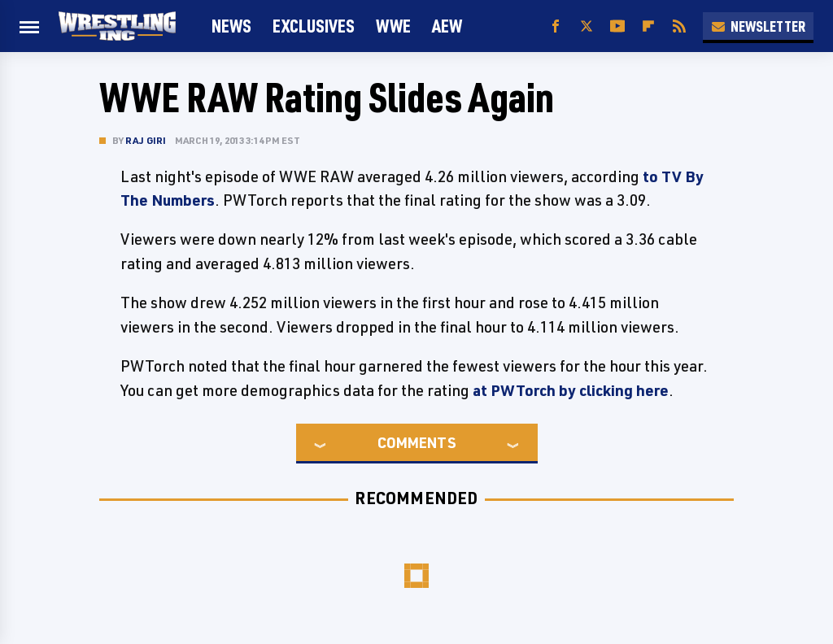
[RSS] (679, 26)
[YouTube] (617, 26)
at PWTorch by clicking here (571, 390)
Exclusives (314, 26)
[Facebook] (556, 26)
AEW (447, 26)
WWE (393, 26)
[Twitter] (587, 26)
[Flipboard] (648, 26)
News (231, 26)
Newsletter (758, 26)
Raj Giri (146, 140)
